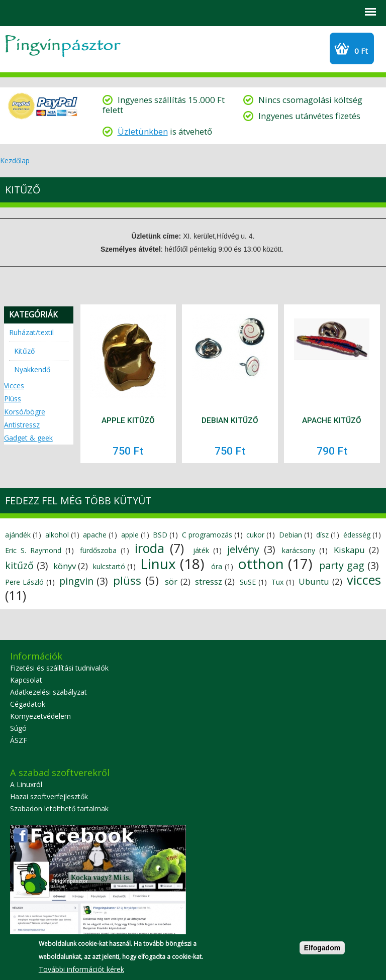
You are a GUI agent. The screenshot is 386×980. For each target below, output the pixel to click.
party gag (342, 565)
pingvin (76, 581)
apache (95, 535)
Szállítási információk (93, 12)
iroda (150, 548)
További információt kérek (81, 970)
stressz (209, 581)
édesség (357, 535)
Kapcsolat (26, 680)
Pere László (24, 582)
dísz (322, 535)
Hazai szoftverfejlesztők (49, 796)
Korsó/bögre (25, 412)
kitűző (19, 565)
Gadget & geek (28, 438)
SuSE (248, 582)
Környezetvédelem (40, 716)
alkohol (57, 535)
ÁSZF (19, 740)
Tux (277, 582)
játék (201, 550)
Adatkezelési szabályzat (49, 692)
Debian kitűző (230, 420)
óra (217, 566)
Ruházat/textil (31, 332)
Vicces (14, 386)
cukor (255, 535)
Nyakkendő (32, 369)
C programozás (207, 535)
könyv (65, 566)
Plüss (13, 399)
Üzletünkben (143, 131)
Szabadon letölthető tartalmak (59, 808)
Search (13, 12)
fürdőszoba (98, 550)
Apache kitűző (332, 420)
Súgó (18, 728)
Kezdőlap (15, 160)
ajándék (18, 535)
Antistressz (22, 425)
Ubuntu (314, 581)
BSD (160, 535)
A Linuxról (26, 784)
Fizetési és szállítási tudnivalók (59, 668)
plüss (127, 580)
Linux (158, 564)
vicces (364, 580)
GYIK (67, 12)
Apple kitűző (128, 420)
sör (171, 581)
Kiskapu (349, 550)
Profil (40, 12)
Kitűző (24, 351)
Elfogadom (322, 949)
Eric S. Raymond (33, 550)
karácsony (299, 550)
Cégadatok (28, 704)
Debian (291, 535)
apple (130, 535)
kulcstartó (109, 566)
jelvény (243, 549)
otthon (261, 564)
